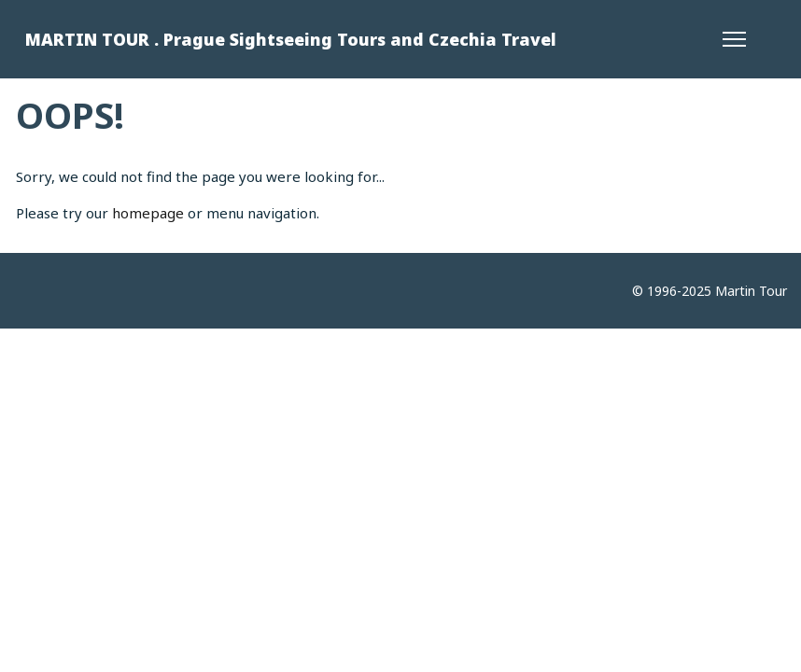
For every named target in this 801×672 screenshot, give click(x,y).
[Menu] (734, 39)
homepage (148, 213)
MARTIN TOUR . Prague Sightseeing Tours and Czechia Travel (291, 39)
